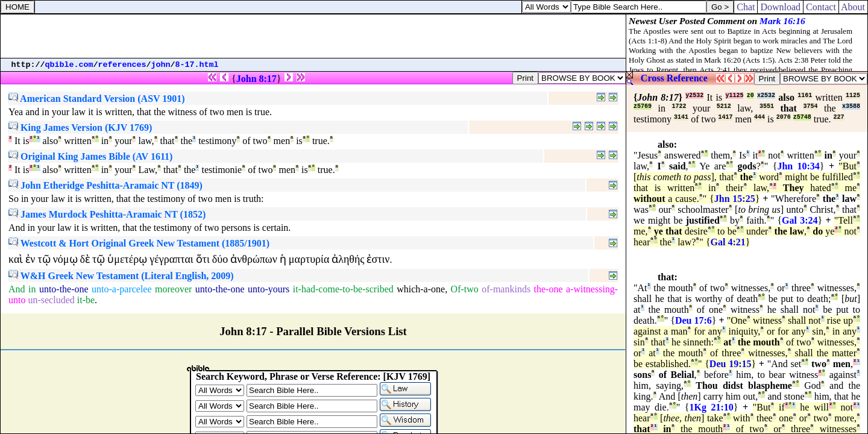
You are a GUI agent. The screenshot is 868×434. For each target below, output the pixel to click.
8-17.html (197, 65)
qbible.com (69, 65)
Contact (821, 7)
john (161, 65)
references (122, 65)
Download (780, 7)
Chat (746, 7)
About (853, 7)
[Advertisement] (313, 36)
